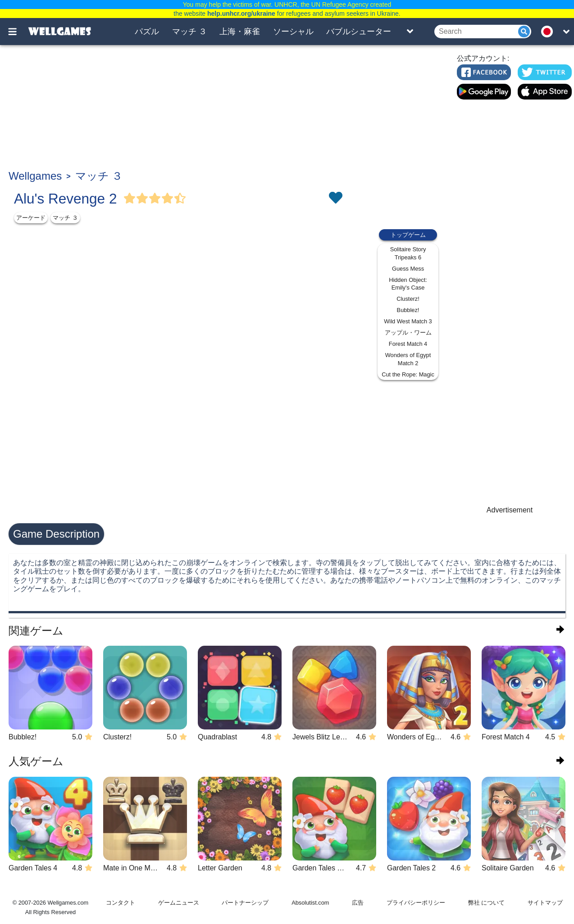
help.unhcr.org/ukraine (241, 14)
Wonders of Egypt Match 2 (408, 359)
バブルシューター (359, 32)
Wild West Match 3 (408, 321)
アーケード (31, 218)
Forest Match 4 (408, 344)
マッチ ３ (189, 32)
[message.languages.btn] (550, 32)
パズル (147, 32)
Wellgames (35, 176)
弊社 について (487, 903)
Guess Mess (408, 269)
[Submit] (524, 32)
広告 (358, 903)
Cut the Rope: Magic (408, 374)
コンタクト (121, 903)
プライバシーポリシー (416, 903)
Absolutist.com (310, 903)
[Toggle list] (410, 32)
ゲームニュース (179, 903)
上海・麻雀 (240, 32)
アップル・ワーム (408, 333)
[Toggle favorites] (335, 199)
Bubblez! (408, 310)
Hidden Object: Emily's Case (408, 284)
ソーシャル (293, 32)
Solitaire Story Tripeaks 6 (408, 253)
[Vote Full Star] (130, 199)
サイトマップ (545, 903)
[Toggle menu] (18, 32)
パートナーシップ (245, 903)
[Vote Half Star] (180, 199)
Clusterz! (408, 299)
